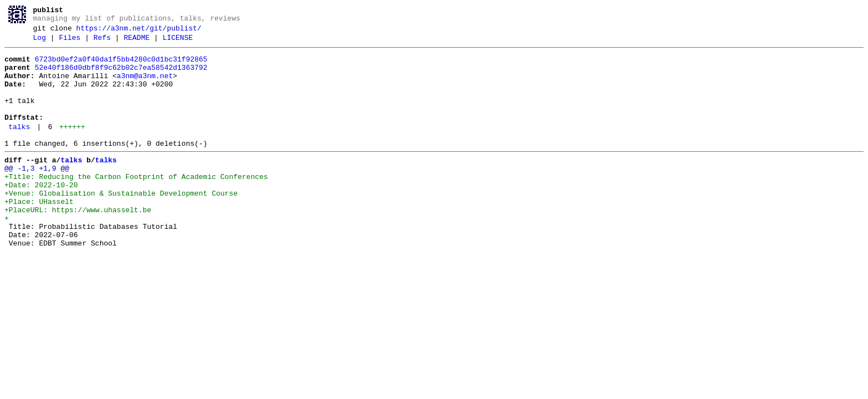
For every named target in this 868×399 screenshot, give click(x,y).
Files (69, 43)
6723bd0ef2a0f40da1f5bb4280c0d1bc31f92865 (121, 66)
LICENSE (178, 43)
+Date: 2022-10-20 (41, 213)
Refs (102, 43)
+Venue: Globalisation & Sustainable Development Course (121, 223)
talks (19, 147)
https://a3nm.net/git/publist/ (139, 32)
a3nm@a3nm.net (145, 86)
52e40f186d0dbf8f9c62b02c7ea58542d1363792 (121, 76)
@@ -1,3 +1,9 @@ (37, 193)
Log (40, 43)
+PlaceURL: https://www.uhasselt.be (78, 243)
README (136, 43)
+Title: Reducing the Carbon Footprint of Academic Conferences (136, 203)
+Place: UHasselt (39, 233)
